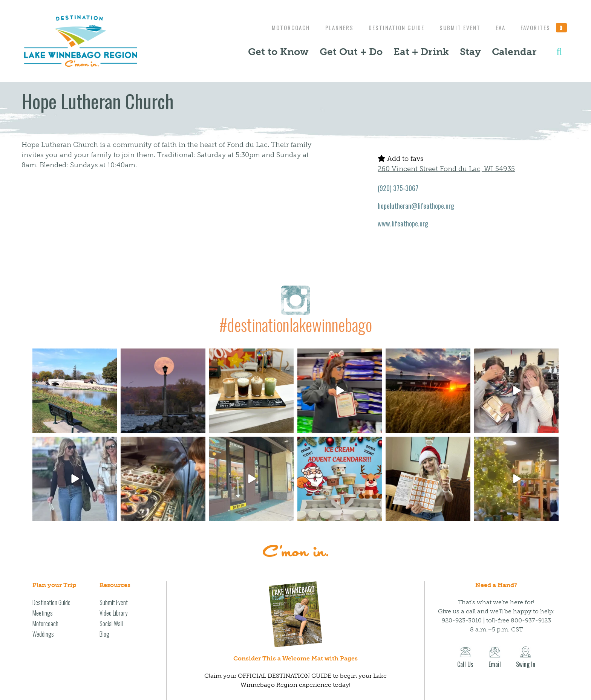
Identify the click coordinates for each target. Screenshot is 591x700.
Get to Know (278, 52)
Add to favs (400, 159)
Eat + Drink (421, 52)
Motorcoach (282, 28)
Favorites (544, 28)
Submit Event (456, 28)
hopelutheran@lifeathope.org (416, 206)
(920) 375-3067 (398, 188)
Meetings (43, 613)
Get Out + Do (351, 52)
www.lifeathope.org (403, 223)
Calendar (514, 52)
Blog (104, 634)
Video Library (113, 613)
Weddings (43, 634)
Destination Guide (391, 28)
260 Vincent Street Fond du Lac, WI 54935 (446, 169)
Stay (470, 52)
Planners (332, 28)
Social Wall (111, 624)
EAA (499, 28)
